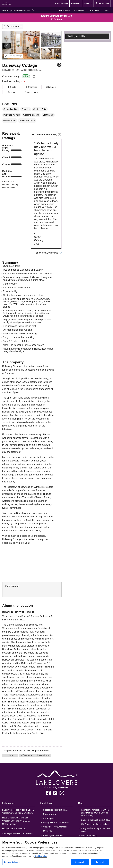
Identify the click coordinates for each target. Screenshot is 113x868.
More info (47, 831)
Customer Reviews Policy (55, 827)
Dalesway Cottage (20, 65)
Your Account (102, 3)
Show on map (31, 92)
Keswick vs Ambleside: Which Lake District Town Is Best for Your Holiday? (95, 813)
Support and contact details (56, 810)
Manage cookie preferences (56, 823)
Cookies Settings (12, 862)
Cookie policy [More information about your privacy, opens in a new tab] (41, 856)
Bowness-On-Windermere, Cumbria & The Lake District (25, 70)
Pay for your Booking (53, 835)
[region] (56, 853)
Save (59, 65)
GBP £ (88, 3)
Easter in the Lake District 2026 (96, 820)
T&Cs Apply (57, 19)
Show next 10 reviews (47, 253)
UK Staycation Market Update (95, 824)
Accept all (80, 862)
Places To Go (64, 10)
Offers (106, 10)
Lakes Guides (94, 10)
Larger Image (14, 56)
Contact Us (76, 3)
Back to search (14, 26)
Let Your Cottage (61, 3)
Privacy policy (50, 814)
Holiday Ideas (79, 10)
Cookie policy (49, 818)
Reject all (100, 862)
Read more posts (89, 836)
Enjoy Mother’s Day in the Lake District (96, 830)
